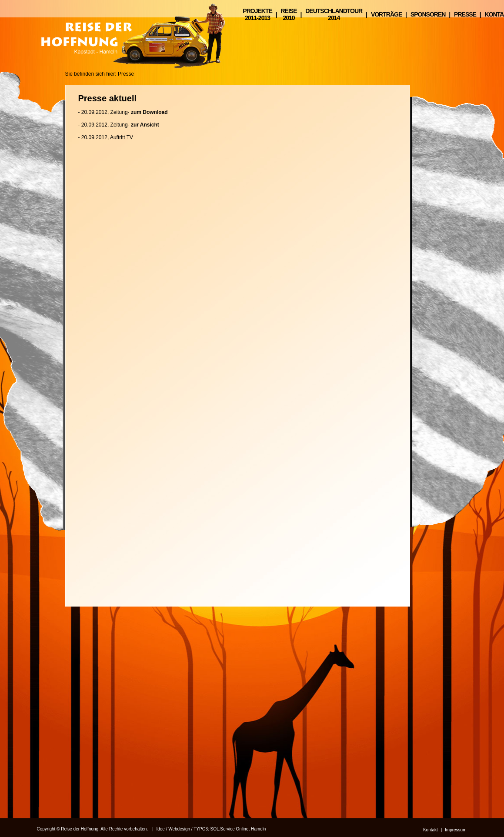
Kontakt (431, 830)
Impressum (456, 830)
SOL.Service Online (230, 829)
